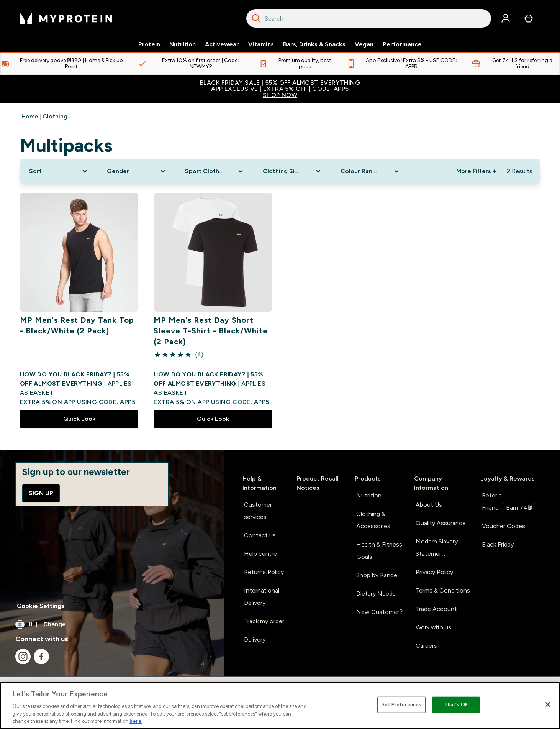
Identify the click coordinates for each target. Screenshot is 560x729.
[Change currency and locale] (112, 624)
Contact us (260, 535)
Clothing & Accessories (373, 520)
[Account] (506, 18)
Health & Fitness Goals (379, 551)
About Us (429, 505)
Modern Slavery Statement (437, 548)
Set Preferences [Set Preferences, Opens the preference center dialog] (401, 705)
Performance (402, 44)
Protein (149, 44)
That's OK (456, 705)
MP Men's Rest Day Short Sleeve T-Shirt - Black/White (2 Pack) (211, 331)
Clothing (55, 116)
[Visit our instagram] (23, 657)
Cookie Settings (41, 606)
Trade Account (436, 609)
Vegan (364, 44)
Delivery (255, 640)
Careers (426, 646)
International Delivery (262, 597)
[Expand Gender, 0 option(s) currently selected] (137, 171)
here (136, 721)
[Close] (548, 704)
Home (30, 116)
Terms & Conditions (443, 590)
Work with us (433, 627)
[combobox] (369, 18)
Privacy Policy (434, 572)
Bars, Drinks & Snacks (314, 44)
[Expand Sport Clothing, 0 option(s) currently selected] (215, 171)
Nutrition (183, 44)
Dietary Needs (376, 594)
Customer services (258, 511)
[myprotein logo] (66, 18)
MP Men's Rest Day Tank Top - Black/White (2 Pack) (77, 325)
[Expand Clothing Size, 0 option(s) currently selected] (292, 171)
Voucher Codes (504, 526)
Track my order (264, 621)
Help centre (260, 554)
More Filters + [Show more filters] (476, 171)
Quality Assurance (441, 523)
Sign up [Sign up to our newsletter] (41, 493)
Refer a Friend (508, 502)
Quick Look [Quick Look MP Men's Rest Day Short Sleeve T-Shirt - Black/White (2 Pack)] (213, 419)
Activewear (222, 44)
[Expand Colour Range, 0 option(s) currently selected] (370, 171)
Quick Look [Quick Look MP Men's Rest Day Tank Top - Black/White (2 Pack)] (79, 419)
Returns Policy (264, 572)
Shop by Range (377, 575)
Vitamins (261, 44)
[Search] (256, 18)
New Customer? (379, 612)
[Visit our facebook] (41, 657)
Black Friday (498, 544)
